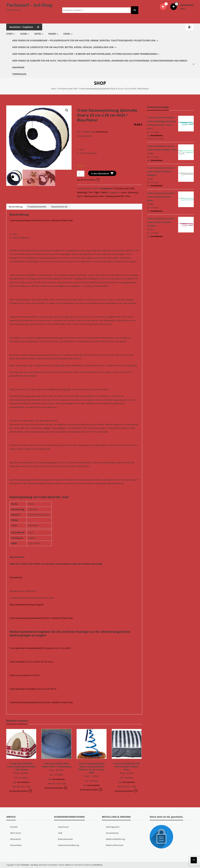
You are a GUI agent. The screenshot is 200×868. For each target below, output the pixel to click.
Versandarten (16, 577)
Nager (52, 34)
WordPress (98, 865)
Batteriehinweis (65, 839)
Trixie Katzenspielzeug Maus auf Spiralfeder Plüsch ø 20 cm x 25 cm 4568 (91, 768)
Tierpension (19, 74)
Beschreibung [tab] (16, 207)
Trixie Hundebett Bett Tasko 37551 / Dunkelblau (56, 765)
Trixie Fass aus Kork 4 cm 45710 (25, 675)
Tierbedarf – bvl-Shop (29, 5)
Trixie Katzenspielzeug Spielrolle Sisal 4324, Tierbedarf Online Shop (41, 220)
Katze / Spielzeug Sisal (87, 196)
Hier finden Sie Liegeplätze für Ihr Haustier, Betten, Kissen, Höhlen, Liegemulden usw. (63, 47)
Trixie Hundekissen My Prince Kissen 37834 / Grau (127, 766)
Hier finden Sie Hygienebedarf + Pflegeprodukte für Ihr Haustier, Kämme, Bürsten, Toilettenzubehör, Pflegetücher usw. (84, 40)
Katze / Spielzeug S (130, 192)
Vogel (67, 34)
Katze (38, 34)
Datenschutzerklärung (68, 845)
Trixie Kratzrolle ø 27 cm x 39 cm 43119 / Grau (31, 662)
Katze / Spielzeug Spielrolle (111, 196)
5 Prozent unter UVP (67, 89)
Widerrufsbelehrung (115, 839)
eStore (68, 865)
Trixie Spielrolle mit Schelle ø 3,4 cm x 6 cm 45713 (33, 689)
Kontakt (14, 827)
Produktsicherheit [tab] (37, 207)
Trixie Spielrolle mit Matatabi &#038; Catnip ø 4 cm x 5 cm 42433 (40, 648)
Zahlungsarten (113, 827)
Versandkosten (101, 132)
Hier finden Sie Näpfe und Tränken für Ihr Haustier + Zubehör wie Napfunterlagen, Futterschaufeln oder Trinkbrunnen (85, 54)
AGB (60, 833)
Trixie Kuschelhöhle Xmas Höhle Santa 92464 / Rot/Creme (21, 766)
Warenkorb (15, 839)
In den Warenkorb (100, 173)
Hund (24, 34)
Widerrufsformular (115, 845)
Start (10, 34)
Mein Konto (16, 833)
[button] (67, 110)
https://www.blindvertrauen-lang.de (26, 605)
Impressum (63, 827)
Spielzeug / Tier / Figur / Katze (92, 192)
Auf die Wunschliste (88, 180)
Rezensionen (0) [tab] (59, 207)
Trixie (128, 196)
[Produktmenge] (81, 174)
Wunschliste (16, 845)
